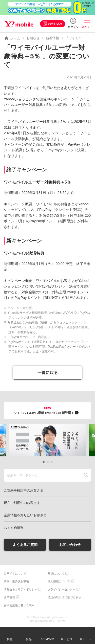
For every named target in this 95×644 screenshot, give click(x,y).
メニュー (87, 27)
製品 (29, 639)
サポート (86, 639)
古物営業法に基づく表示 (19, 605)
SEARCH (86, 475)
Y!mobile (19, 24)
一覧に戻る (48, 373)
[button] (44, 462)
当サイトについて (15, 573)
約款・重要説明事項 (16, 581)
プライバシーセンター (62, 589)
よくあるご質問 (25, 545)
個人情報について (59, 581)
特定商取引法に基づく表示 (64, 597)
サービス (67, 639)
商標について (56, 573)
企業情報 (9, 597)
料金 (10, 639)
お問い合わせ (70, 545)
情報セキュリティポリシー (21, 589)
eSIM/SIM (48, 639)
